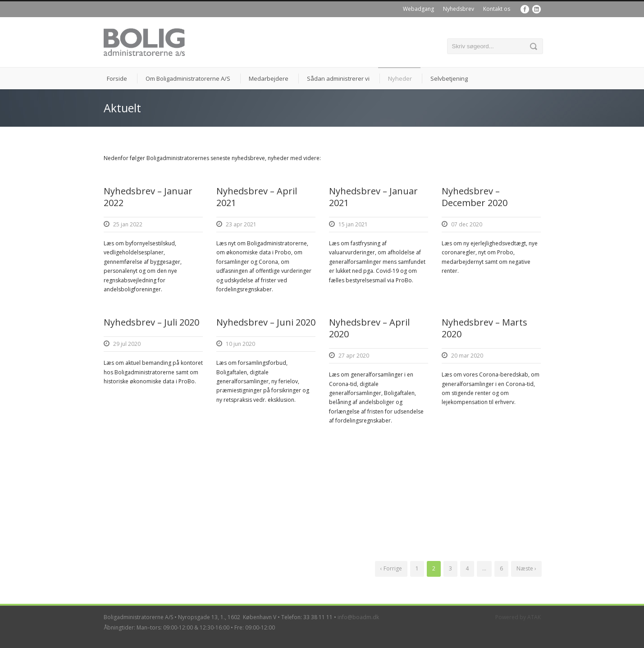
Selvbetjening (449, 78)
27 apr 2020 (354, 356)
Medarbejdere (269, 78)
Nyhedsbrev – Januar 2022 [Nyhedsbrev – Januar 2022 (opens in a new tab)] (148, 197)
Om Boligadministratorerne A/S (188, 78)
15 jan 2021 (353, 224)
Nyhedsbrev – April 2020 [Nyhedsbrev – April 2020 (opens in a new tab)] (369, 328)
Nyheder (400, 78)
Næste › (526, 568)
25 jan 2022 (128, 224)
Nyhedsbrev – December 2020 (475, 197)
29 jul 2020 (127, 344)
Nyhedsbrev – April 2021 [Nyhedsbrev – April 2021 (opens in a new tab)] (257, 197)
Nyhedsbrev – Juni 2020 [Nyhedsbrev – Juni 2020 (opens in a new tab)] (266, 322)
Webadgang (418, 9)
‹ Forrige (391, 568)
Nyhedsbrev (459, 9)
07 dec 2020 (467, 224)
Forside (117, 78)
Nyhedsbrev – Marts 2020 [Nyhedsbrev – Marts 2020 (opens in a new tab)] (484, 328)
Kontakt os (497, 9)
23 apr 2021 (241, 224)
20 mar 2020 (467, 356)
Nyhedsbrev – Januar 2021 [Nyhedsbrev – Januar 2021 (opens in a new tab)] (373, 197)
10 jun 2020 (240, 344)
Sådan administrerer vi (338, 78)
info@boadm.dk (358, 617)
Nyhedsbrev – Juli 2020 (151, 322)
